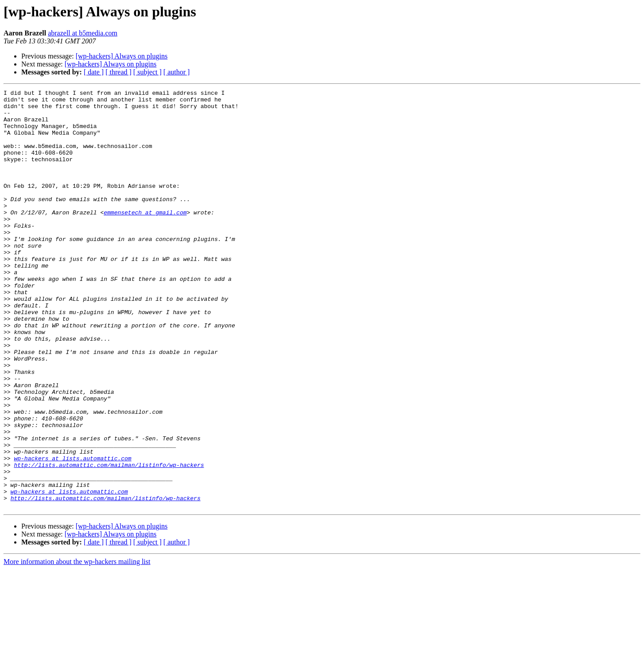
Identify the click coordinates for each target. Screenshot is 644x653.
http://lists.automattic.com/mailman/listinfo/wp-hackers (109, 540)
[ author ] (177, 72)
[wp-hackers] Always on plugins (122, 56)
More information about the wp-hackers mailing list (77, 645)
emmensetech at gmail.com (145, 237)
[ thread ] (118, 72)
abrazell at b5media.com (83, 33)
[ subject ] (147, 72)
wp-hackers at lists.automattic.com (72, 533)
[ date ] (94, 72)
